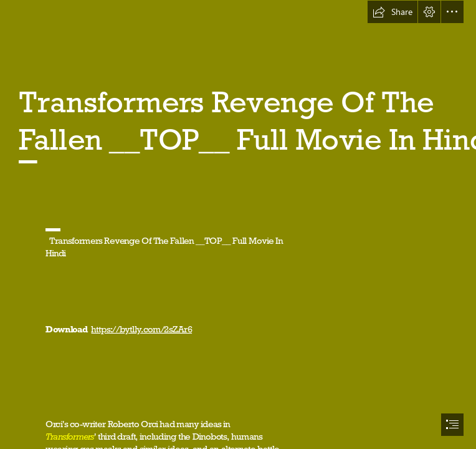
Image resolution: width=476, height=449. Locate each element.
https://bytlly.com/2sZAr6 (141, 329)
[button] (393, 12)
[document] (238, 224)
